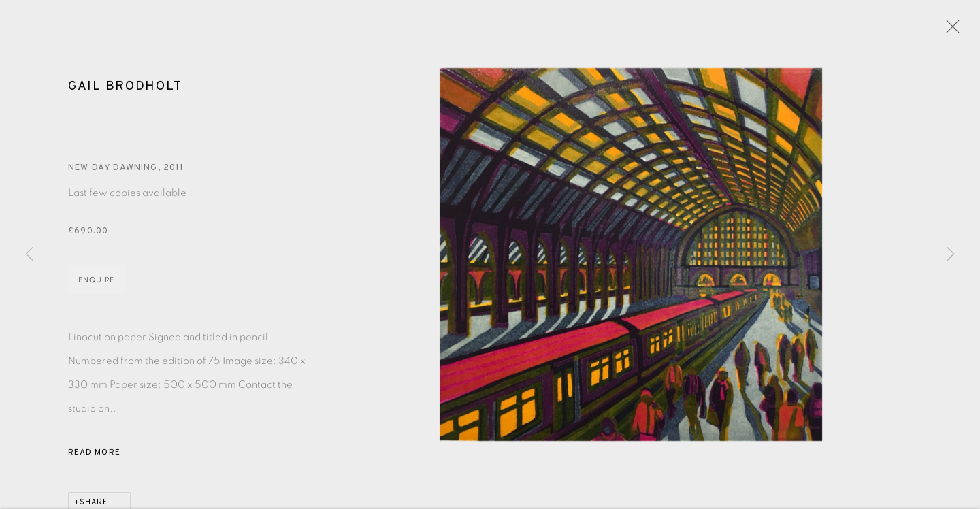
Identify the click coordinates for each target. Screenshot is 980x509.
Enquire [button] (96, 282)
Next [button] (951, 255)
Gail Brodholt (125, 88)
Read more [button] (94, 455)
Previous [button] (29, 255)
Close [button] (949, 31)
